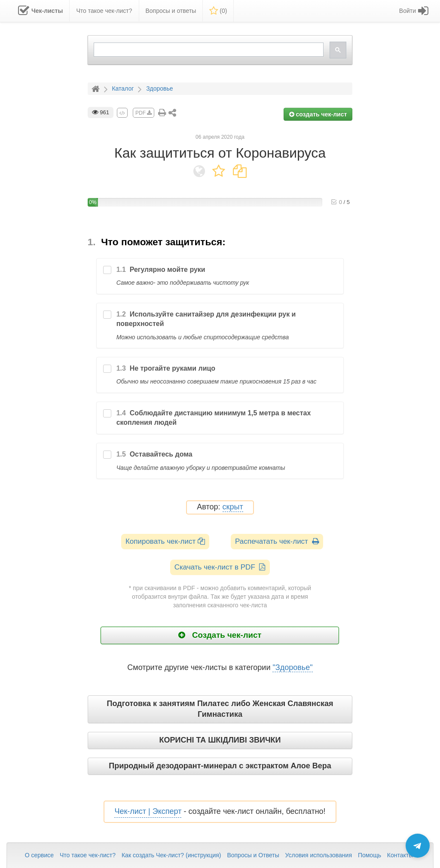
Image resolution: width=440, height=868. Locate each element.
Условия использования (319, 855)
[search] (208, 50)
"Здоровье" (292, 667)
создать (318, 114)
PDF (144, 113)
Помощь (370, 855)
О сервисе (39, 855)
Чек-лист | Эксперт (148, 811)
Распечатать (277, 541)
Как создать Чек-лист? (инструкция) (171, 855)
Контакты (400, 855)
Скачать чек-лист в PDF (220, 567)
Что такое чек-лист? (88, 855)
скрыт (233, 507)
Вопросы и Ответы (253, 855)
